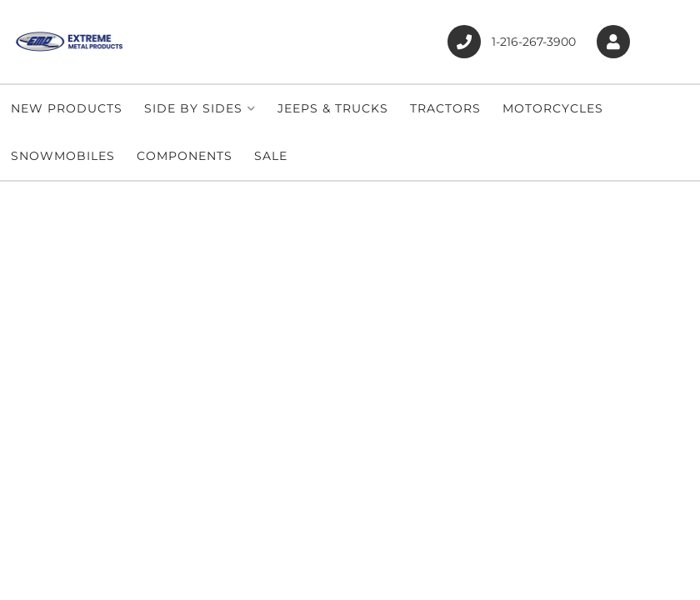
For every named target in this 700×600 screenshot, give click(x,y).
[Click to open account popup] (613, 42)
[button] (200, 109)
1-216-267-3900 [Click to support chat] (512, 42)
